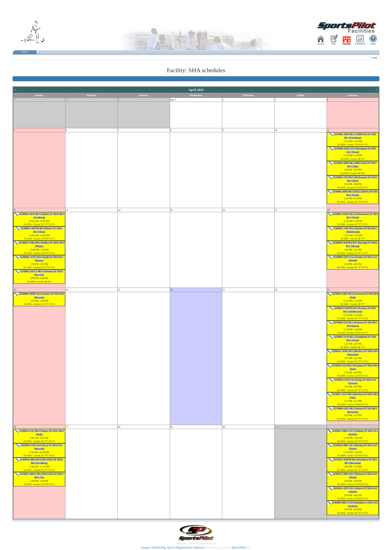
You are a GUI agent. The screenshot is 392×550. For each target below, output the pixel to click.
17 (276, 210)
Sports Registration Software (186, 547)
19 (15, 290)
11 (328, 130)
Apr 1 (173, 100)
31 (119, 100)
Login (374, 57)
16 (224, 210)
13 (67, 210)
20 (67, 290)
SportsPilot (239, 547)
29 (15, 100)
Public (25, 52)
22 (171, 290)
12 (15, 210)
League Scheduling (153, 547)
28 (119, 427)
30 (67, 100)
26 (15, 427)
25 (328, 290)
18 (328, 210)
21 (119, 290)
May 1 (278, 427)
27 (67, 427)
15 (171, 210)
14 (119, 210)
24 (276, 290)
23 (224, 290)
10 (276, 130)
